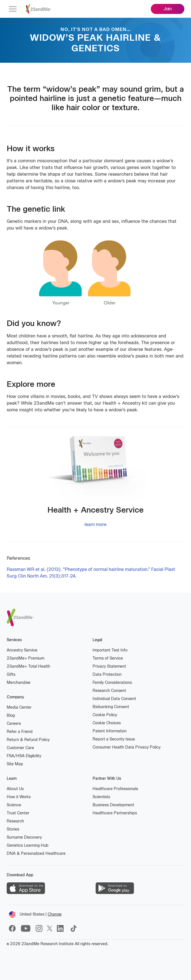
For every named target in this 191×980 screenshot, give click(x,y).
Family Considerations (112, 683)
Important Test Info (110, 650)
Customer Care (20, 748)
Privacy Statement (109, 666)
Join (168, 9)
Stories (13, 829)
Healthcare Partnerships (115, 813)
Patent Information (110, 731)
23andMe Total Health (28, 666)
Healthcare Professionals (115, 789)
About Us (15, 789)
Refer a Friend (20, 732)
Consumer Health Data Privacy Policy (127, 747)
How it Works (19, 797)
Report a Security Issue (114, 739)
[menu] (13, 9)
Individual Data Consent (114, 699)
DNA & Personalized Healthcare (36, 854)
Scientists (101, 797)
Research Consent (109, 691)
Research (15, 821)
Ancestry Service (22, 650)
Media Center (19, 707)
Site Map (15, 764)
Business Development (113, 805)
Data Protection (107, 674)
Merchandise (19, 683)
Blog (11, 715)
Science (14, 805)
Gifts (11, 674)
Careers (14, 724)
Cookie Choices (107, 723)
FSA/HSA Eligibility (24, 756)
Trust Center (18, 813)
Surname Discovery (24, 837)
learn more (95, 524)
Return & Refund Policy (28, 740)
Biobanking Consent (111, 707)
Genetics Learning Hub (28, 845)
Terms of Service (108, 658)
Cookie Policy (105, 715)
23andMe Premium (26, 658)
